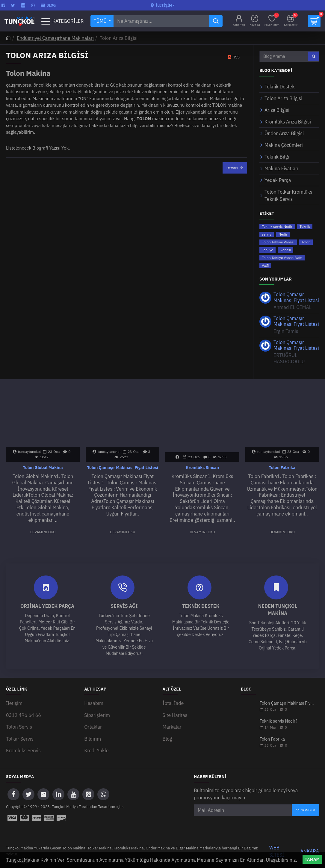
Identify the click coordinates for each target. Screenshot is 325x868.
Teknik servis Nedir (277, 226)
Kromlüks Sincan (202, 468)
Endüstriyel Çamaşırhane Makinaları (55, 38)
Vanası (286, 250)
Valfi (265, 265)
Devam (232, 168)
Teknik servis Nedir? (279, 721)
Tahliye (267, 250)
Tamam (312, 859)
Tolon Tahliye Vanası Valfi (282, 258)
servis (267, 234)
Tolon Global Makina (43, 468)
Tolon (306, 242)
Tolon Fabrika (282, 468)
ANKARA (310, 846)
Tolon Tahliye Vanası (278, 242)
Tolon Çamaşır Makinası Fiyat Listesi (296, 297)
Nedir (283, 234)
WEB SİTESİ (277, 846)
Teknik (305, 226)
